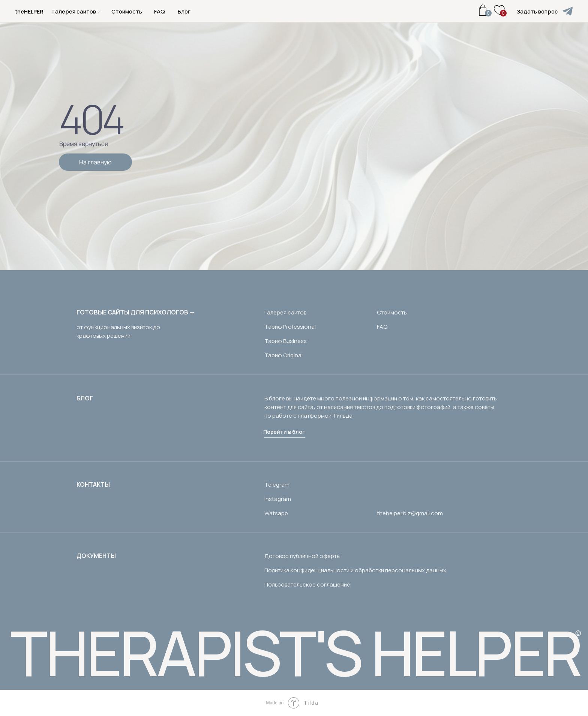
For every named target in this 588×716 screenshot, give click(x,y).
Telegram (277, 485)
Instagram (278, 499)
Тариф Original (283, 355)
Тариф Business (286, 341)
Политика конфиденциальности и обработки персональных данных (355, 570)
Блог (184, 11)
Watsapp (276, 513)
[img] (568, 11)
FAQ (160, 11)
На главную (95, 162)
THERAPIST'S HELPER (295, 652)
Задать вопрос (537, 11)
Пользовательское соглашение (307, 584)
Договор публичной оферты (302, 556)
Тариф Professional (290, 327)
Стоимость (127, 11)
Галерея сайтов (285, 312)
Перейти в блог (284, 432)
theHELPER (29, 11)
